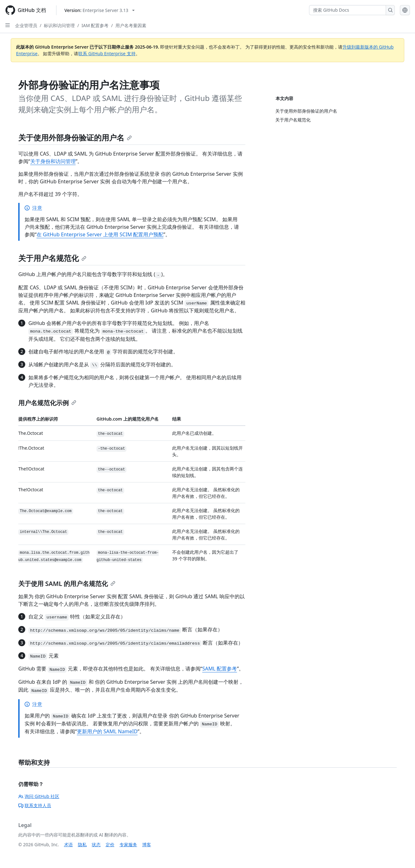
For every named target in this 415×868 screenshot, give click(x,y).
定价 (110, 844)
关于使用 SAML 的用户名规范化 (67, 584)
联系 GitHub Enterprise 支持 (107, 53)
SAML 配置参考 (219, 669)
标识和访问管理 (59, 25)
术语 (68, 844)
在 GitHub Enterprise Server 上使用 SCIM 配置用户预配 (100, 234)
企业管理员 (26, 25)
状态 (96, 844)
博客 (147, 844)
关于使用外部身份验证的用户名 (75, 137)
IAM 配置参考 (95, 25)
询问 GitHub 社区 (39, 796)
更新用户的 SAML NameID (107, 731)
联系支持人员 (35, 805)
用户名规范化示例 (47, 403)
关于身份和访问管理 (53, 161)
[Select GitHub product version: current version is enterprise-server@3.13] (99, 10)
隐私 (82, 844)
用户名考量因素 (131, 25)
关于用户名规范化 (52, 258)
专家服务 (128, 844)
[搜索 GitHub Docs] (348, 10)
